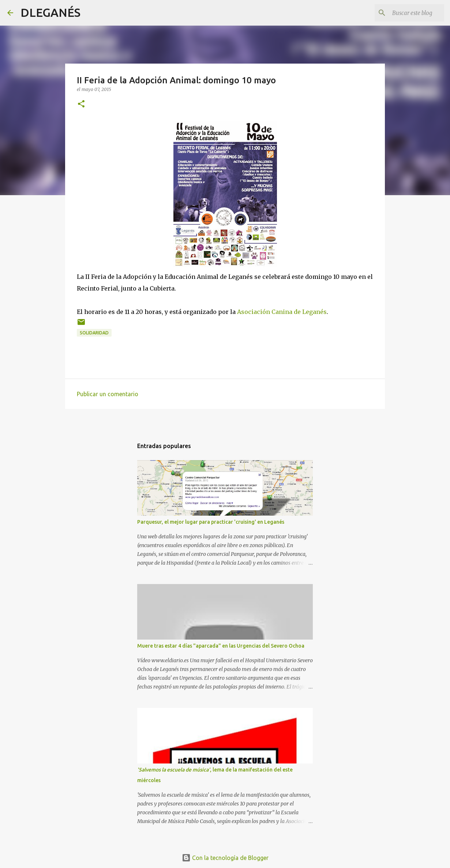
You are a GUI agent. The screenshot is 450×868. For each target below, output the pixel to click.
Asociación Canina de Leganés (282, 312)
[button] (81, 104)
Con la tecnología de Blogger (225, 858)
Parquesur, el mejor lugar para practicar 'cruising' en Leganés (211, 522)
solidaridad (94, 333)
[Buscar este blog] (406, 13)
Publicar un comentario (108, 394)
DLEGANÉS (50, 12)
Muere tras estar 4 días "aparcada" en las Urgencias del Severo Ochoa (221, 646)
